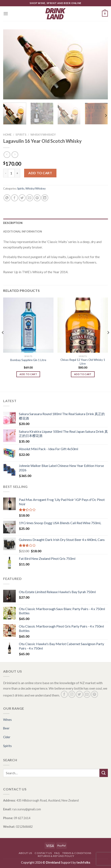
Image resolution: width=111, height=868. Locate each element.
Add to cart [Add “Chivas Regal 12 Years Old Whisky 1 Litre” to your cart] (83, 374)
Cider (7, 737)
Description (13, 223)
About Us (25, 853)
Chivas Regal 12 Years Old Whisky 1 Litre (83, 362)
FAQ (57, 853)
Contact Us (43, 853)
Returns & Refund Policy (56, 856)
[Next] (106, 115)
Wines (7, 720)
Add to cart (40, 173)
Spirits (21, 135)
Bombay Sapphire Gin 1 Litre (28, 360)
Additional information (23, 231)
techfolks (83, 862)
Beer (6, 728)
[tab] (55, 223)
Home (7, 135)
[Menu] (6, 14)
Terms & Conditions (77, 853)
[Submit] (104, 773)
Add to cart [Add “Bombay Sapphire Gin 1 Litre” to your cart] (28, 374)
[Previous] (3, 341)
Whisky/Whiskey (43, 135)
